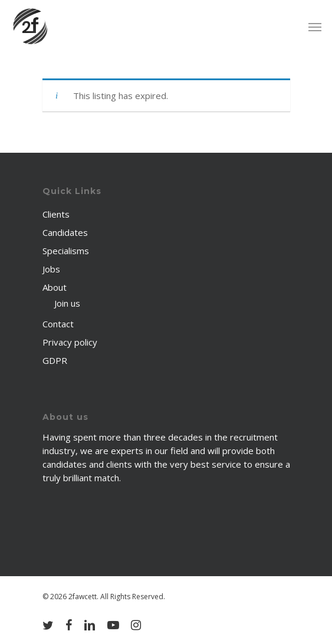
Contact (58, 324)
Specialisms (66, 251)
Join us (67, 303)
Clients (56, 214)
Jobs (51, 269)
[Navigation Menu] (315, 27)
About (55, 287)
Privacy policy (70, 342)
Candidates (65, 232)
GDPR (55, 360)
